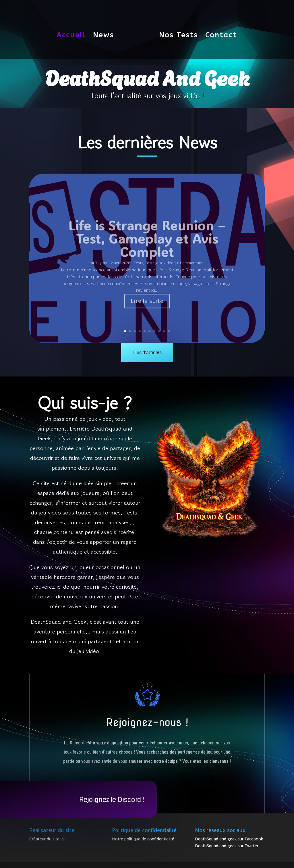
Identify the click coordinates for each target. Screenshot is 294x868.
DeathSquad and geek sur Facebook (229, 839)
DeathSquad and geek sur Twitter (227, 846)
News (106, 33)
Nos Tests (176, 33)
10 (169, 331)
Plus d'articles (147, 353)
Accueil (73, 33)
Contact (219, 33)
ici (62, 839)
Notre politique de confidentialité (143, 839)
